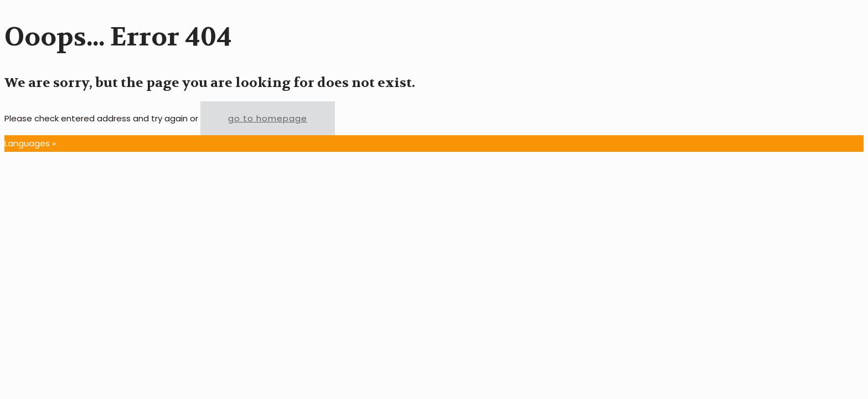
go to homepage (268, 118)
